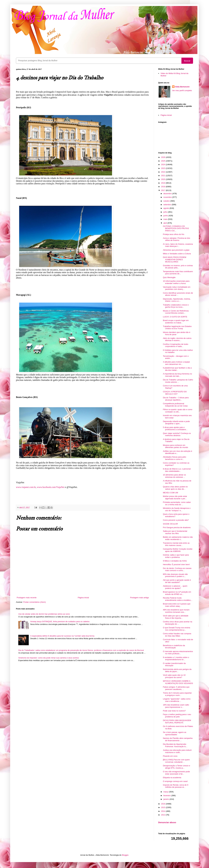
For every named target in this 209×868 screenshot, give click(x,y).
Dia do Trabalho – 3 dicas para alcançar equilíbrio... (176, 399)
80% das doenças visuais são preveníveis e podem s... (175, 575)
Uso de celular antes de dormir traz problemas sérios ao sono (44, 614)
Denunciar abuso (167, 822)
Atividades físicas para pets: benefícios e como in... (175, 458)
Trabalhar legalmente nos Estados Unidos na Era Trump (177, 327)
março (166, 792)
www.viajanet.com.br (26, 487)
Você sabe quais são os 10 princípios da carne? (174, 676)
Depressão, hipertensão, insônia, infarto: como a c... (177, 300)
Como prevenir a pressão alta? (176, 520)
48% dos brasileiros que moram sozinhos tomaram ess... (176, 611)
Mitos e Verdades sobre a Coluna (177, 254)
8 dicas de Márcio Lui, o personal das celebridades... (177, 470)
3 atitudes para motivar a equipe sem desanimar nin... (176, 363)
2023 (163, 168)
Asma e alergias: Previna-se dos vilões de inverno (176, 239)
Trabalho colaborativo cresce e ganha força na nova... (176, 306)
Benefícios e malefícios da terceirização (174, 647)
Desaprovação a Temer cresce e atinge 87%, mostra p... (176, 767)
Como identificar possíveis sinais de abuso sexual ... (178, 294)
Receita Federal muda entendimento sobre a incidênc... (178, 599)
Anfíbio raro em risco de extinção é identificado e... (177, 452)
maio (166, 219)
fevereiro (167, 796)
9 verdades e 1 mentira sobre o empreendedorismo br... (176, 659)
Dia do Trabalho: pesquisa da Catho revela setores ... (178, 381)
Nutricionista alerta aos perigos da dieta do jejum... (177, 670)
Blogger (125, 855)
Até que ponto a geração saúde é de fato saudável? (177, 581)
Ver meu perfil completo (182, 90)
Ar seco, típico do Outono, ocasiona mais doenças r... (178, 245)
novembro (168, 197)
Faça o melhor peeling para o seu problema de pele (177, 716)
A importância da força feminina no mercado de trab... (177, 375)
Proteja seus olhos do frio (174, 234)
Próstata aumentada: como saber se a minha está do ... (177, 503)
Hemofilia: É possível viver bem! (176, 564)
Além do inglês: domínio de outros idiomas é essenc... (177, 339)
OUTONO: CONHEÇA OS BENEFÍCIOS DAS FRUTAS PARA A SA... (176, 228)
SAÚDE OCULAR (170, 524)
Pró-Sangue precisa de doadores (177, 527)
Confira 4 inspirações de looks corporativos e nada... (175, 345)
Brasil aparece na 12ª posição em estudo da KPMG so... (177, 593)
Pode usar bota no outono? (174, 711)
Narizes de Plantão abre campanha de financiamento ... (178, 739)
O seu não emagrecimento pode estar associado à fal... (176, 773)
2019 (163, 183)
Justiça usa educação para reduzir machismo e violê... (177, 751)
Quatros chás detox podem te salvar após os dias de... (175, 488)
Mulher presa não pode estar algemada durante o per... (175, 497)
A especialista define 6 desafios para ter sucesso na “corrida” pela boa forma (62, 636)
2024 (163, 165)
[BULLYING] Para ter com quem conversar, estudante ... (176, 761)
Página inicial (83, 598)
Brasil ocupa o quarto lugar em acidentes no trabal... (176, 322)
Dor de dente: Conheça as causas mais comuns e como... (177, 569)
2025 (163, 161)
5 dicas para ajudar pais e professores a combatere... (175, 428)
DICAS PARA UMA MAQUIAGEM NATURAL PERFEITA (177, 721)
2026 (163, 157)
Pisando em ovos (170, 756)
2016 (163, 804)
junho (166, 216)
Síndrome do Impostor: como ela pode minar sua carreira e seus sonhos (49, 658)
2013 (163, 815)
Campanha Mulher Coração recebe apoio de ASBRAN (178, 550)
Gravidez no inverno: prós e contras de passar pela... (178, 267)
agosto (167, 208)
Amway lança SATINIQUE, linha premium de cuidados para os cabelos (60, 622)
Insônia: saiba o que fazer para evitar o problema (176, 556)
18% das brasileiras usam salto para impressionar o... (176, 706)
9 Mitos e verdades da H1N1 (175, 561)
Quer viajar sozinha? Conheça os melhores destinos (177, 434)
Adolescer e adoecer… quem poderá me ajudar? (175, 587)
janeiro (167, 799)
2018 (163, 187)
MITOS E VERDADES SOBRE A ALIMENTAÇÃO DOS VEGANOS (178, 682)
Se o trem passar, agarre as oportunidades (174, 733)
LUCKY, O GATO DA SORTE (175, 317)
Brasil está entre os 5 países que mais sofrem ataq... (177, 605)
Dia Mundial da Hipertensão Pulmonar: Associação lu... (175, 745)
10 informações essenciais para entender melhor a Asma (176, 282)
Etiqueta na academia (172, 778)
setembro (168, 205)
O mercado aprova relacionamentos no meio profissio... (178, 653)
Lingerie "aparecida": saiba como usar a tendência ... (177, 700)
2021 (163, 176)
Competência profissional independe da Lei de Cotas (175, 405)
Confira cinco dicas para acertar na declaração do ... (178, 623)
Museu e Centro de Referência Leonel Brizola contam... (176, 312)
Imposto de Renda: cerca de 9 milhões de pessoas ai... (175, 786)
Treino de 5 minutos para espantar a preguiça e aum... (177, 694)
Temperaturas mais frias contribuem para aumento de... (178, 273)
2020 (163, 179)
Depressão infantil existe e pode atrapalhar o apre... (176, 423)
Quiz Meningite (169, 277)
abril (165, 223)
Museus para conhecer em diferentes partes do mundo (175, 446)
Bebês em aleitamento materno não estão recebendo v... (178, 538)
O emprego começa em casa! (175, 781)
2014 (163, 811)
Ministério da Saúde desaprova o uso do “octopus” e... (177, 509)
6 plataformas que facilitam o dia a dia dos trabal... (177, 369)
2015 (163, 807)
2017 (163, 190)
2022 (163, 172)
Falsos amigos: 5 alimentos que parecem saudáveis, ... (176, 688)
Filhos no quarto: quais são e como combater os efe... (178, 411)
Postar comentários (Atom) (35, 602)
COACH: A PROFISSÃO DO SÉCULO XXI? (175, 393)
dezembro (168, 194)
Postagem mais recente (27, 598)
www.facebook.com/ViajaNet (51, 487)
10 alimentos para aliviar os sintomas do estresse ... (174, 476)
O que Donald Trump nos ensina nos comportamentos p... (176, 629)
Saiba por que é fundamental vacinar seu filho (175, 532)
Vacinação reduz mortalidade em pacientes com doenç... (177, 288)
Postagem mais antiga (139, 598)
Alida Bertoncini (182, 87)
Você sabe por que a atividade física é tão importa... (176, 617)
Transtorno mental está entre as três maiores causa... (176, 544)
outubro (167, 201)
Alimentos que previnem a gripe (176, 250)
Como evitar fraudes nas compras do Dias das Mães (177, 635)
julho (166, 212)
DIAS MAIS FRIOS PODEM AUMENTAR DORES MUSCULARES (174, 259)
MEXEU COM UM (170, 493)
